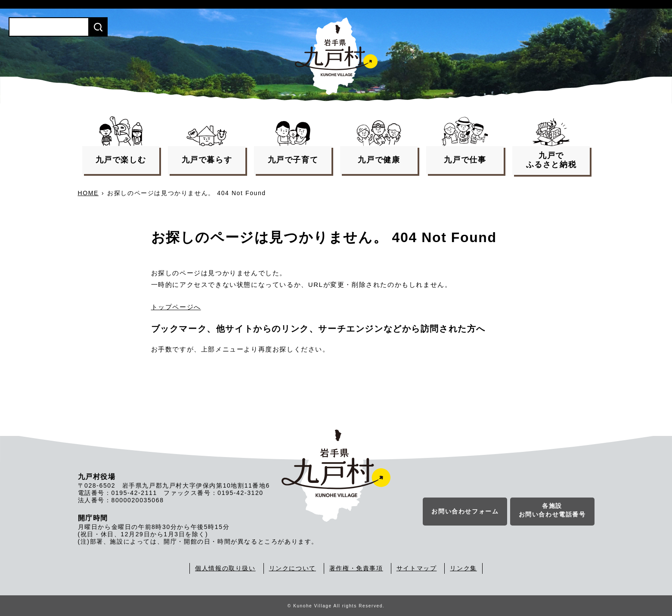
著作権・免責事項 (356, 568)
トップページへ (176, 307)
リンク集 (463, 568)
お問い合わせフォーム (465, 512)
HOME (88, 193)
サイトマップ (417, 568)
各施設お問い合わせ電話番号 (552, 511)
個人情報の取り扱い (225, 568)
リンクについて (293, 568)
